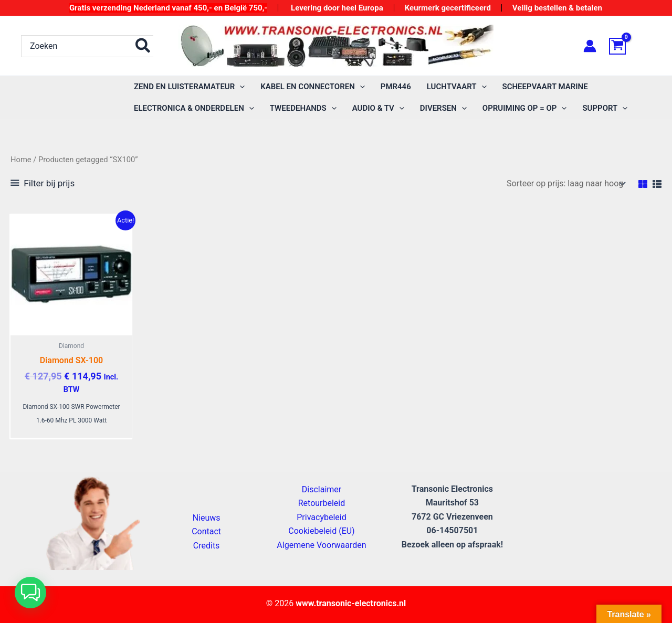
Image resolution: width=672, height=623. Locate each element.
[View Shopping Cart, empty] (630, 46)
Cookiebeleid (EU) (321, 531)
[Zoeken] (143, 46)
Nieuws (207, 518)
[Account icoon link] (590, 46)
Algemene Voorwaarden (321, 545)
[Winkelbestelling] (565, 183)
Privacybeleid (321, 517)
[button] (189, 87)
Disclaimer (322, 489)
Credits (207, 546)
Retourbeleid (322, 503)
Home (21, 160)
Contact (206, 531)
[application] (240, 87)
